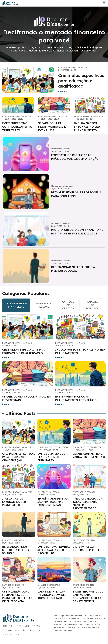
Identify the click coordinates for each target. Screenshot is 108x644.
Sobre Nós (16, 626)
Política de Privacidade (30, 630)
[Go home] (11, 3)
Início (5, 626)
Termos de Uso (10, 630)
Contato (38, 626)
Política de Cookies (11, 635)
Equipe (28, 626)
